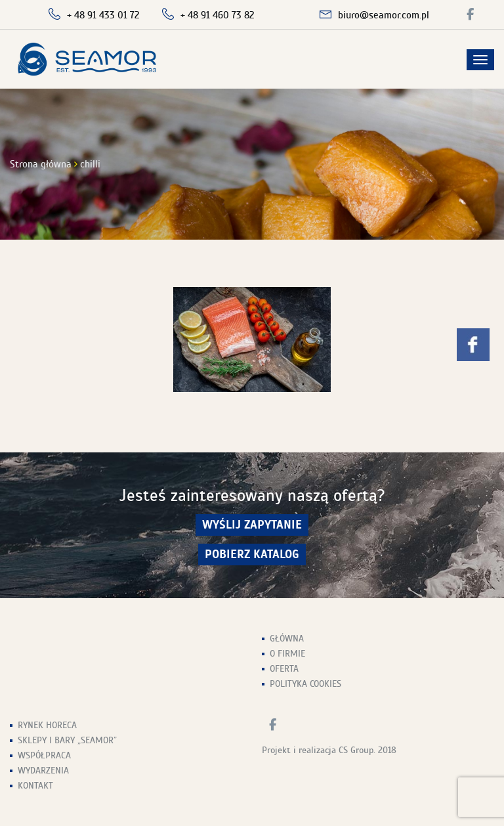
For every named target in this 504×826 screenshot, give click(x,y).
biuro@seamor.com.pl (384, 15)
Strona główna (41, 164)
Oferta (284, 669)
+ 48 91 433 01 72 (103, 15)
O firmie (287, 654)
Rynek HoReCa (47, 725)
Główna (287, 639)
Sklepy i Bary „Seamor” (67, 740)
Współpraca (44, 755)
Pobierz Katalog (252, 554)
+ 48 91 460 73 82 (218, 15)
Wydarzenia (43, 771)
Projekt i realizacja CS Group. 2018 (329, 750)
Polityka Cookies (305, 684)
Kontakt (35, 786)
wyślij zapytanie (252, 525)
